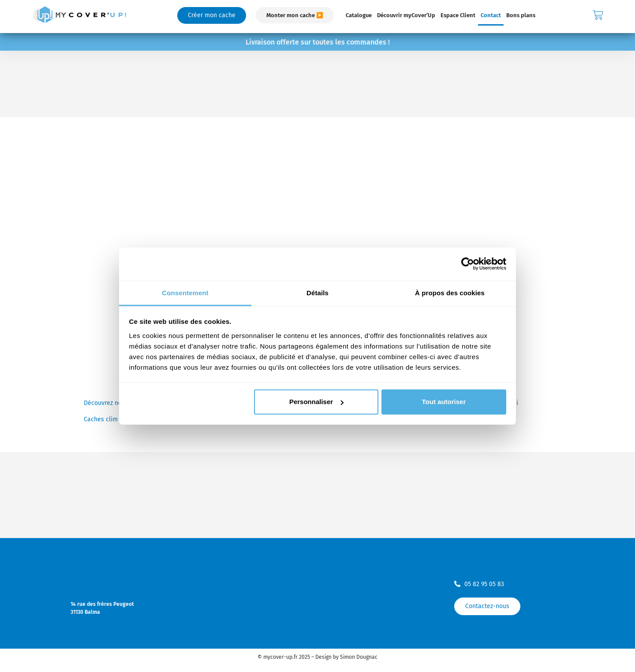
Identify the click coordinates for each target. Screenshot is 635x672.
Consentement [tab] (185, 292)
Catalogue (359, 15)
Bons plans (521, 15)
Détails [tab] (317, 292)
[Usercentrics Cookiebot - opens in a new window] (468, 264)
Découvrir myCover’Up (406, 15)
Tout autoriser (444, 402)
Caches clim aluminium (117, 419)
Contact (491, 15)
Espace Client (458, 15)
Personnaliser (316, 402)
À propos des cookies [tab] (450, 292)
